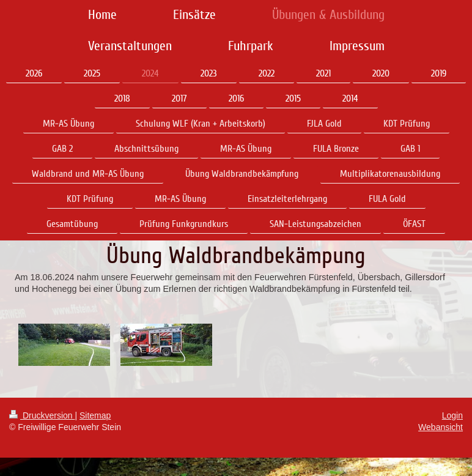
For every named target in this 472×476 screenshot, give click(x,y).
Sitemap (95, 415)
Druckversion (42, 415)
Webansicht (441, 427)
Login (452, 415)
